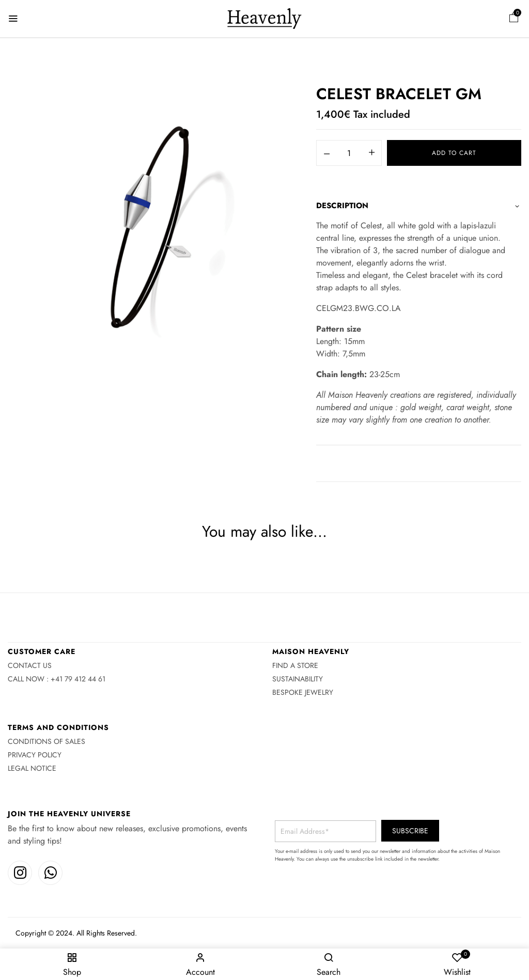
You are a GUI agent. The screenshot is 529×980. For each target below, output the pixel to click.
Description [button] (342, 206)
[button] (514, 19)
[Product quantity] (349, 153)
